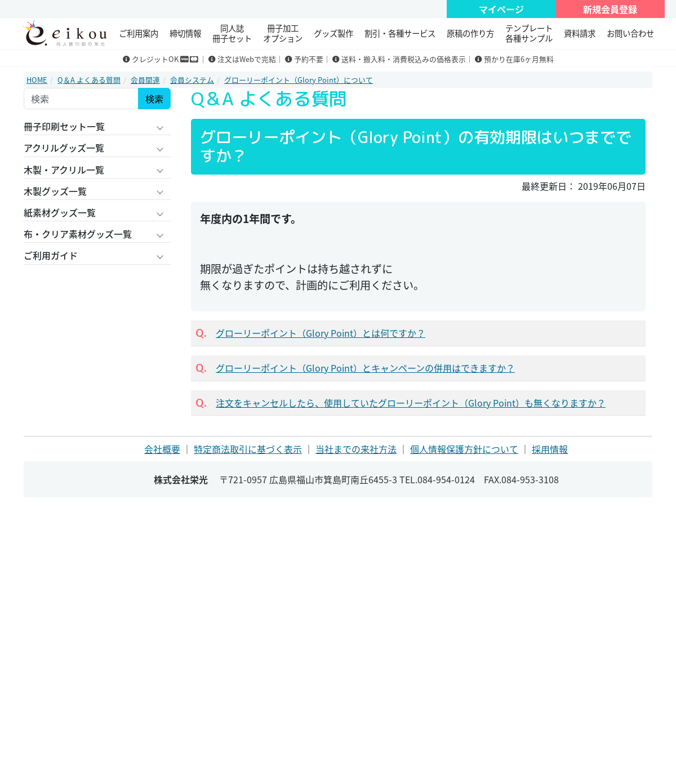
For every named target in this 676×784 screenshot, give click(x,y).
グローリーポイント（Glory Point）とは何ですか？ (321, 333)
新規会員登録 (610, 9)
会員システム (192, 80)
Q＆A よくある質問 (89, 80)
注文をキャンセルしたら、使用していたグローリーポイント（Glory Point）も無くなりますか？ (411, 403)
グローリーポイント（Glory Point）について (299, 80)
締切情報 (185, 33)
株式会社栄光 (181, 479)
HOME (37, 80)
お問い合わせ (630, 33)
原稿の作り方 (470, 33)
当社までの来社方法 (356, 449)
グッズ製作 (333, 33)
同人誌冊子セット (232, 33)
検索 (154, 99)
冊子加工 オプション (283, 33)
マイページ (501, 9)
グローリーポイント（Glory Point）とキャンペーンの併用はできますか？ (365, 368)
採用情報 (550, 449)
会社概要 (162, 449)
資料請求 (580, 33)
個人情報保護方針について (464, 449)
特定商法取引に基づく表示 (248, 449)
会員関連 (145, 80)
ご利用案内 (139, 33)
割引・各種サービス (400, 33)
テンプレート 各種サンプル (529, 33)
